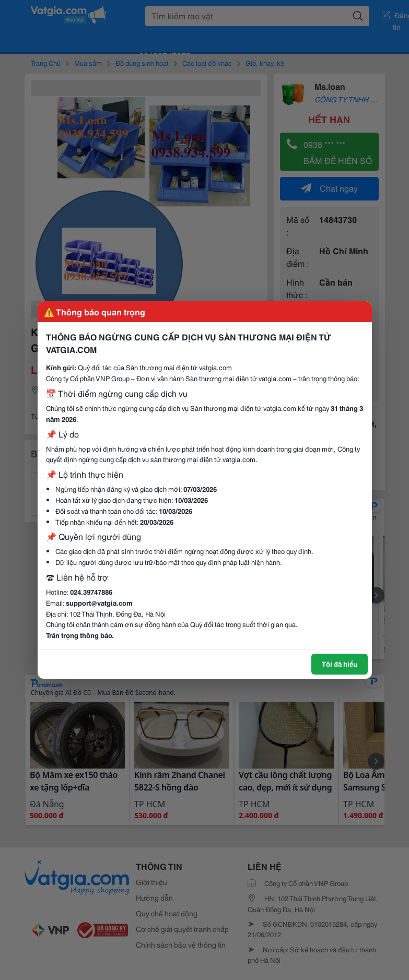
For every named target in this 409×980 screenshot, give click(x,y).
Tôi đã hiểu (340, 664)
